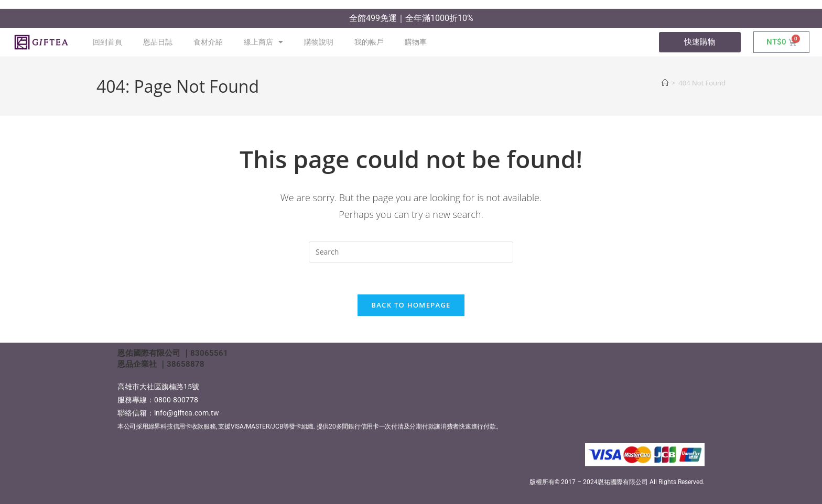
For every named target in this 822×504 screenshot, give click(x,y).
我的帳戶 (369, 42)
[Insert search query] (411, 252)
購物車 (416, 42)
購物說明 (319, 42)
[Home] (665, 83)
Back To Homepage (411, 305)
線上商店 (263, 42)
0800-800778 (176, 400)
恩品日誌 (158, 42)
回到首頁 (107, 42)
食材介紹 (208, 42)
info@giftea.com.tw (187, 413)
